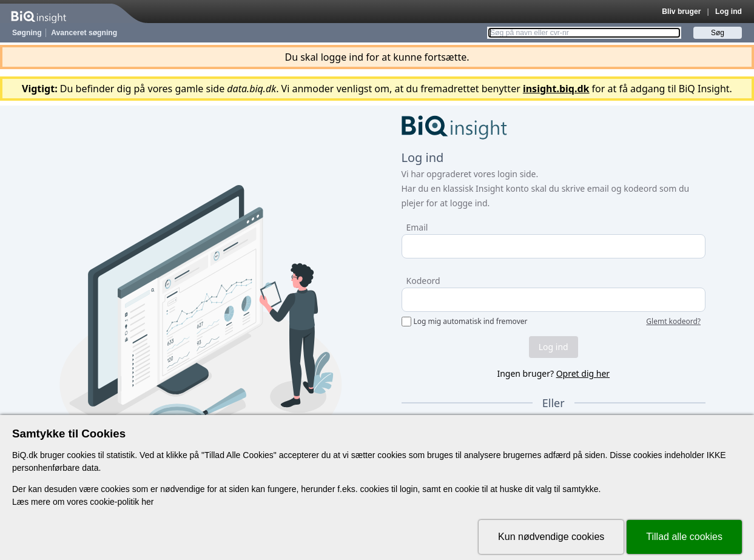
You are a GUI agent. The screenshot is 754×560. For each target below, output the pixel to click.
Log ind (729, 12)
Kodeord (423, 281)
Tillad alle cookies (684, 537)
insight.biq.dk (556, 89)
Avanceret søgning (84, 33)
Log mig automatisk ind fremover (471, 322)
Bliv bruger (681, 12)
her (147, 502)
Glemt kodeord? (673, 322)
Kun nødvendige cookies (551, 537)
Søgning (27, 33)
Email (417, 227)
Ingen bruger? (553, 373)
